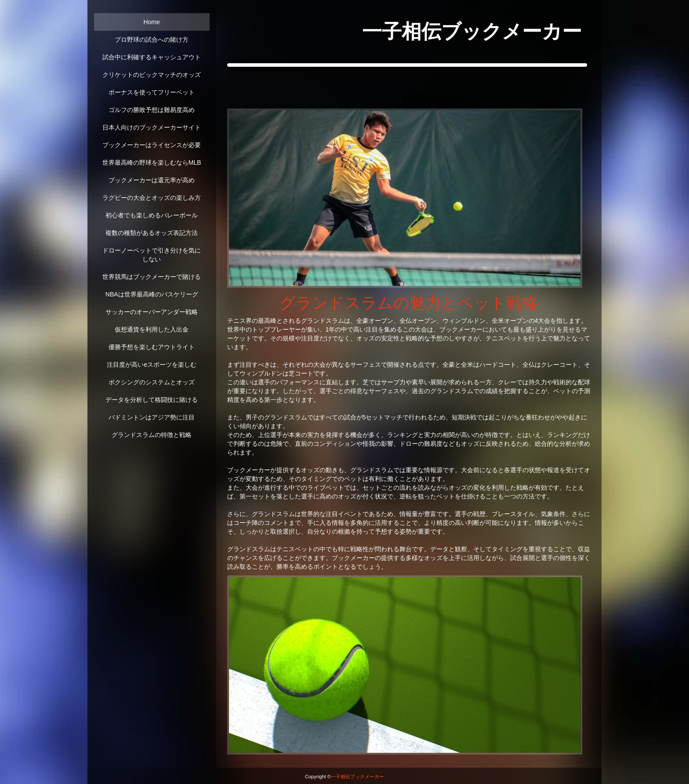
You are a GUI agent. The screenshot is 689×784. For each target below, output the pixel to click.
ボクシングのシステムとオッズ (152, 382)
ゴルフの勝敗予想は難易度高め (152, 110)
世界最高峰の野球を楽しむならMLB (152, 163)
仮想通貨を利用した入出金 (152, 329)
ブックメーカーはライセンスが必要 (152, 145)
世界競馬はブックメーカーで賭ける (152, 277)
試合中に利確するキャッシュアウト (152, 57)
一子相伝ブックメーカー (357, 777)
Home (152, 22)
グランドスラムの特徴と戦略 (152, 435)
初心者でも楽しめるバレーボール (152, 215)
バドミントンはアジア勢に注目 (152, 417)
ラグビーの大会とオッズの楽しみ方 (152, 198)
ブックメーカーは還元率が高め (152, 180)
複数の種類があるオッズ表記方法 (152, 233)
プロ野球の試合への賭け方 (152, 40)
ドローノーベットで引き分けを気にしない (152, 255)
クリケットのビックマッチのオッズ (152, 75)
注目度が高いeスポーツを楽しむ (152, 365)
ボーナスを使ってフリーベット (152, 92)
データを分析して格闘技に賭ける (152, 400)
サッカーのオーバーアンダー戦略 (152, 312)
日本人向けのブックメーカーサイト (152, 127)
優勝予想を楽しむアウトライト (152, 347)
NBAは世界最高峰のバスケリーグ (152, 294)
